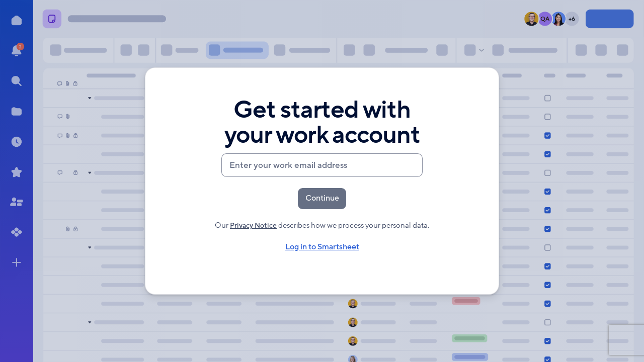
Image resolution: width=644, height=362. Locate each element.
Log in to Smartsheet (322, 248)
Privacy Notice (253, 226)
